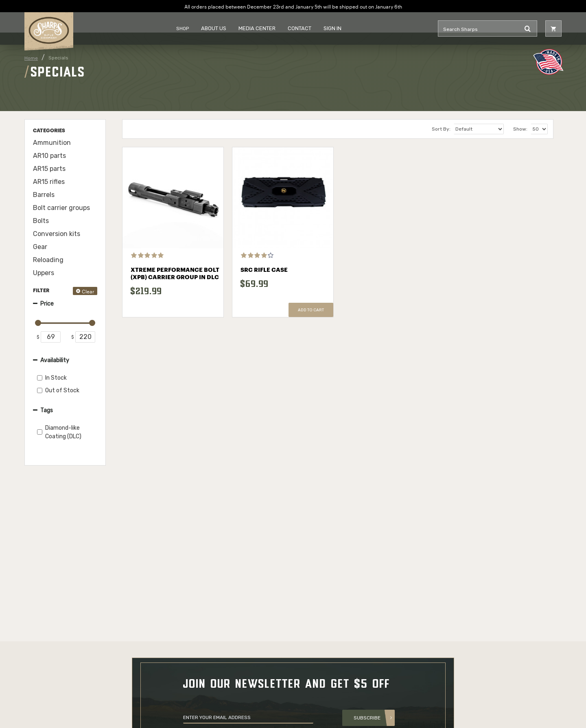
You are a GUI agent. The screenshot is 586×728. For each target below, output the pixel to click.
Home (31, 58)
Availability (55, 360)
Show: (520, 129)
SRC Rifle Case (264, 270)
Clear (88, 291)
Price (47, 304)
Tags (47, 410)
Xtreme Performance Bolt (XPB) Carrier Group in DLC (175, 274)
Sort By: (441, 129)
